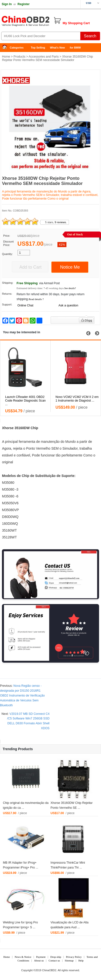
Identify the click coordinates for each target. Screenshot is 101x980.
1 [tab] (39, 167)
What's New (57, 48)
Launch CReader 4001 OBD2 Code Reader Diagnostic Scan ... (25, 401)
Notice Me (70, 267)
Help (81, 960)
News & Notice (23, 957)
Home (6, 48)
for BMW (75, 48)
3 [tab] (54, 167)
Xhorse (8, 428)
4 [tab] (61, 167)
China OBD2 (39, 22)
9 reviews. (61, 222)
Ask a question (68, 305)
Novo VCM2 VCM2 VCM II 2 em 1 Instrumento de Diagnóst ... (77, 399)
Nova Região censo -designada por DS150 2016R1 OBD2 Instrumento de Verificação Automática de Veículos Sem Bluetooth (22, 695)
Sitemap (69, 960)
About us (39, 960)
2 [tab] (47, 167)
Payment (41, 957)
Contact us (54, 960)
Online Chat (25, 305)
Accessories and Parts (44, 57)
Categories (17, 48)
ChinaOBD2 (49, 970)
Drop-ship (56, 957)
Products (19, 57)
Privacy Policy (74, 957)
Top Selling (38, 48)
